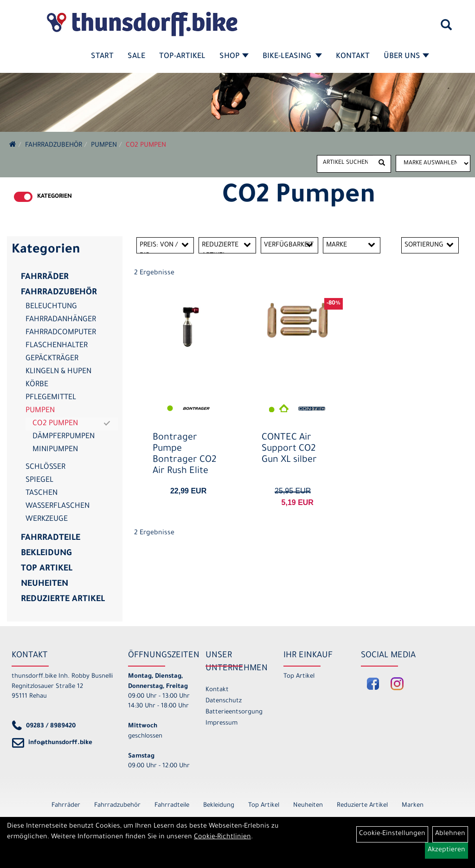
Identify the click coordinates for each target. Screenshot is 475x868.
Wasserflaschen (58, 506)
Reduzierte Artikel (63, 600)
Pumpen (104, 146)
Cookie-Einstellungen (392, 834)
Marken (413, 806)
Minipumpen (55, 450)
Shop (234, 57)
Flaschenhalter (57, 346)
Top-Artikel (182, 57)
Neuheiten (45, 584)
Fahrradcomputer (61, 333)
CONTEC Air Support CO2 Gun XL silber (289, 449)
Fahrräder (45, 278)
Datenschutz (224, 701)
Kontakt (353, 57)
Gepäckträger (52, 359)
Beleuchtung (51, 307)
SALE (136, 57)
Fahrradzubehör (54, 146)
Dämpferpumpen (64, 437)
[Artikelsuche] (446, 28)
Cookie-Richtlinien (222, 837)
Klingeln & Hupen (58, 372)
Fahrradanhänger (61, 320)
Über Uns (406, 57)
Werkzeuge (47, 519)
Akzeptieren (446, 850)
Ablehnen (450, 834)
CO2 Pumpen (146, 146)
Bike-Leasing (292, 57)
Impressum (221, 723)
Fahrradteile (51, 538)
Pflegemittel (51, 398)
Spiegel (39, 480)
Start (102, 57)
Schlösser (45, 467)
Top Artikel (47, 569)
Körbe (37, 385)
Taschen (42, 493)
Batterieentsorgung (234, 712)
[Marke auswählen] (433, 163)
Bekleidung (46, 554)
